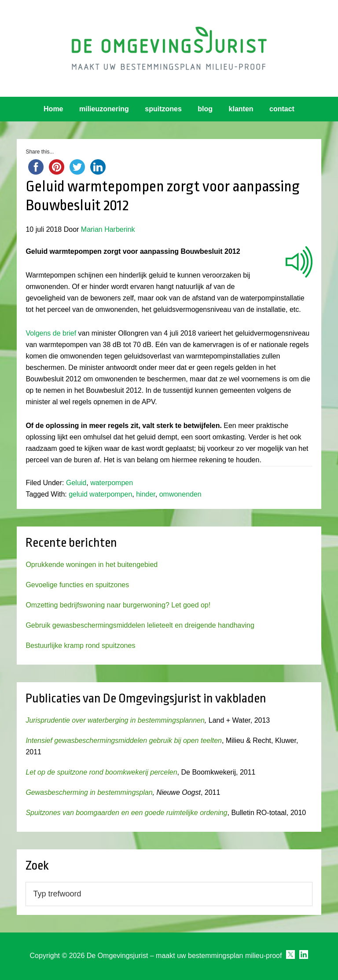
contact (282, 109)
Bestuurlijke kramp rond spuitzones (80, 645)
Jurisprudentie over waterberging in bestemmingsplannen (115, 720)
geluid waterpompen (100, 494)
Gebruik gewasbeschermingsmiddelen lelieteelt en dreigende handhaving (140, 625)
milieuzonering (104, 109)
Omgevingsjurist (169, 48)
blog (205, 109)
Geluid (76, 483)
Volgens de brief (51, 333)
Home (53, 109)
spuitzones (163, 109)
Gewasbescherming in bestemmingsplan (89, 792)
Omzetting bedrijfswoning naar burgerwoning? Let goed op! (118, 605)
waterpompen (112, 483)
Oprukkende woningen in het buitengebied (92, 565)
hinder (146, 494)
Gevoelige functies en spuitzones (77, 585)
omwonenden (180, 494)
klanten (241, 109)
